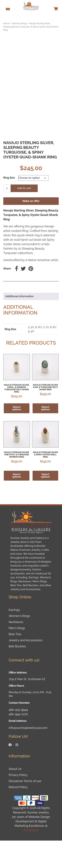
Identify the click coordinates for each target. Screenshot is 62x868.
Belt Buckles (17, 674)
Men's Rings (17, 655)
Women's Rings (19, 643)
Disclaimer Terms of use (25, 808)
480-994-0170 (18, 742)
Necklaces (16, 649)
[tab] (31, 324)
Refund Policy (18, 815)
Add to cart (24, 215)
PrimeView (31, 858)
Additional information (19, 324)
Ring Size (9, 205)
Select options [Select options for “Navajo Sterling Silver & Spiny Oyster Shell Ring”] (45, 503)
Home (6, 23)
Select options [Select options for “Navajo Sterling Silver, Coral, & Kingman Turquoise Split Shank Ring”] (17, 436)
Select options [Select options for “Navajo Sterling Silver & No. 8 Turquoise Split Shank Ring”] (45, 436)
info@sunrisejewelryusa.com (28, 755)
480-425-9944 (18, 737)
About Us (15, 796)
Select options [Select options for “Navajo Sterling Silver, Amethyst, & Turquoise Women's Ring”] (17, 503)
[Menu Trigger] (8, 9)
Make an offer (31, 228)
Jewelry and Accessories (25, 668)
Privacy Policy (18, 802)
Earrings (14, 637)
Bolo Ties (15, 662)
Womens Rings (19, 23)
